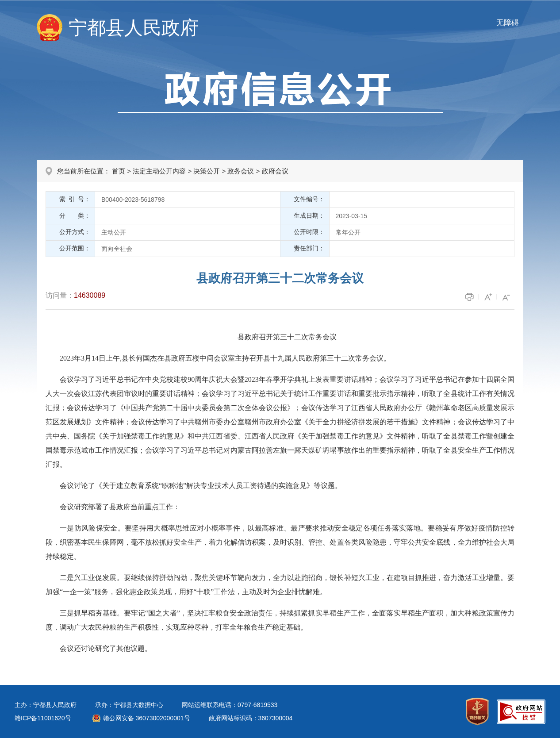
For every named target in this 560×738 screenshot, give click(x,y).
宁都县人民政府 (134, 28)
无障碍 (508, 23)
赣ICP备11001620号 (43, 718)
